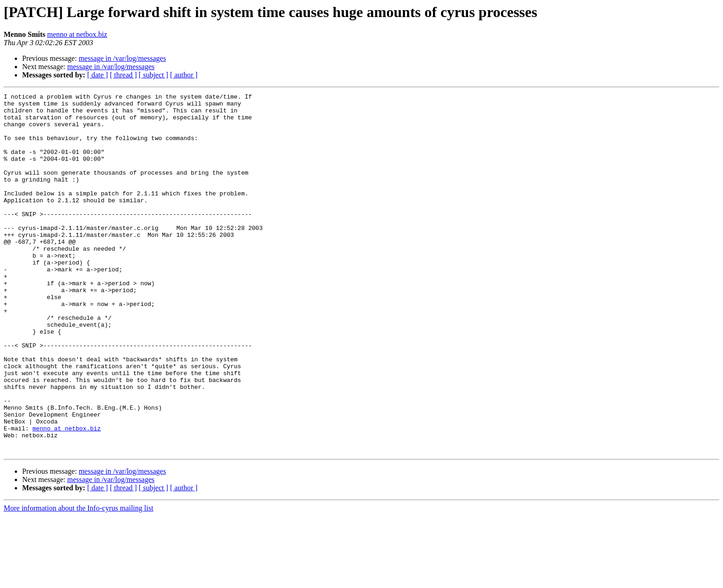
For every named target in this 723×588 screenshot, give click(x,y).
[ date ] (98, 75)
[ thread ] (123, 75)
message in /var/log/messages (122, 58)
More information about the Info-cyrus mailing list (78, 580)
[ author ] (184, 75)
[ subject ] (154, 75)
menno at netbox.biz (77, 34)
